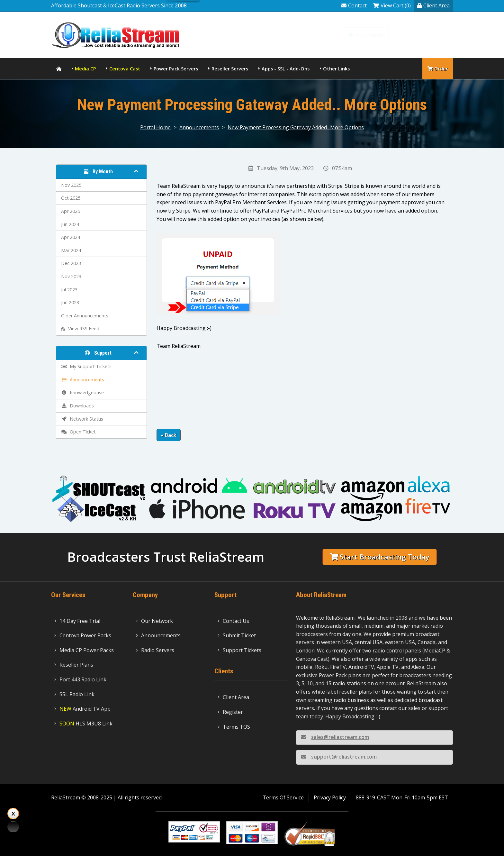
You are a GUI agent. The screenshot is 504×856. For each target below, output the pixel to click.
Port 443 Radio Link (80, 679)
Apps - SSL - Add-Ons (286, 69)
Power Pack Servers (176, 69)
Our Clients (366, 35)
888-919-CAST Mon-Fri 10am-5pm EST (402, 797)
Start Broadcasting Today (380, 557)
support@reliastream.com (339, 757)
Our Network (154, 621)
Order (438, 69)
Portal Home (155, 127)
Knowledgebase (425, 35)
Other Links (336, 69)
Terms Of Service (283, 797)
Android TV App (82, 709)
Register (230, 712)
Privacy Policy (330, 797)
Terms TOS (234, 727)
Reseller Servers (230, 69)
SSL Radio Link (74, 694)
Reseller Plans (74, 665)
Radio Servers (155, 650)
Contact (354, 5)
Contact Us (233, 621)
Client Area (433, 5)
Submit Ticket (237, 635)
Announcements (199, 127)
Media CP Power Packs (84, 650)
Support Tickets (239, 650)
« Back (169, 435)
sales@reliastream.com (335, 737)
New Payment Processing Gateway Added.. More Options (296, 127)
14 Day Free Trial (77, 621)
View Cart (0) (392, 5)
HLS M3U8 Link (83, 724)
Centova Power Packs (83, 635)
